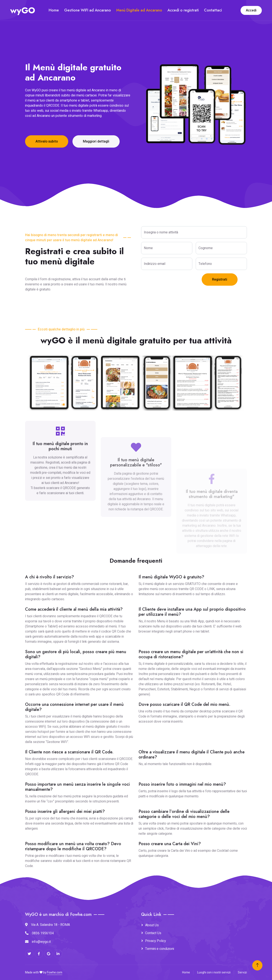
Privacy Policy (156, 941)
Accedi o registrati (183, 10)
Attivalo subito (47, 141)
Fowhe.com (55, 972)
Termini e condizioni (160, 949)
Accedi (251, 10)
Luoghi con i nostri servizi (214, 972)
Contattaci (213, 10)
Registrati (220, 280)
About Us (152, 925)
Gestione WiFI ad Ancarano (88, 10)
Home (54, 10)
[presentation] (173, 282)
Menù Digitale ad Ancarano (139, 10)
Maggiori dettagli (96, 141)
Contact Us (153, 933)
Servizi (242, 972)
